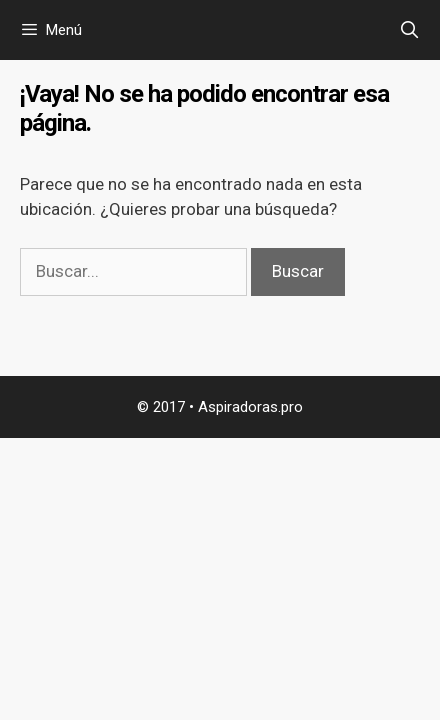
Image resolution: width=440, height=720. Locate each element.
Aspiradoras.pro (250, 407)
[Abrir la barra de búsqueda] (409, 30)
